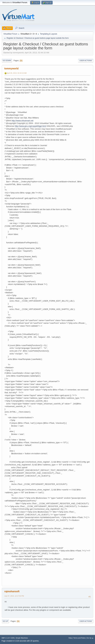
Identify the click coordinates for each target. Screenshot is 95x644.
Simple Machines (22, 638)
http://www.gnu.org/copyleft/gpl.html (30, 126)
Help (70, 638)
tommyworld (11, 69)
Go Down (7, 61)
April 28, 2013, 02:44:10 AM (17, 73)
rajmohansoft (12, 591)
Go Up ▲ (90, 638)
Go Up (5, 621)
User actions (86, 61)
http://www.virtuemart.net (22, 121)
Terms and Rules (79, 638)
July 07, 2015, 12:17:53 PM (14, 596)
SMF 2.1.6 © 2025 (8, 638)
